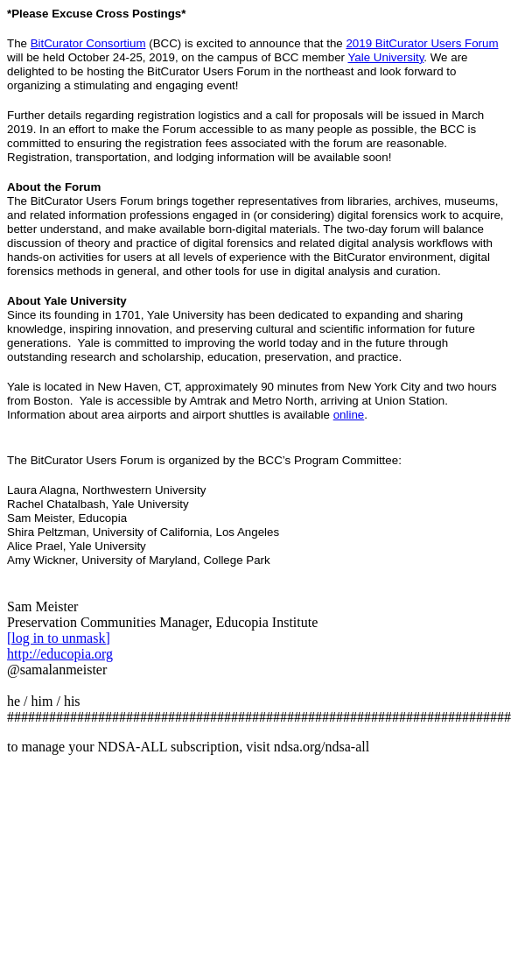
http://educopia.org (60, 654)
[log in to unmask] (59, 638)
